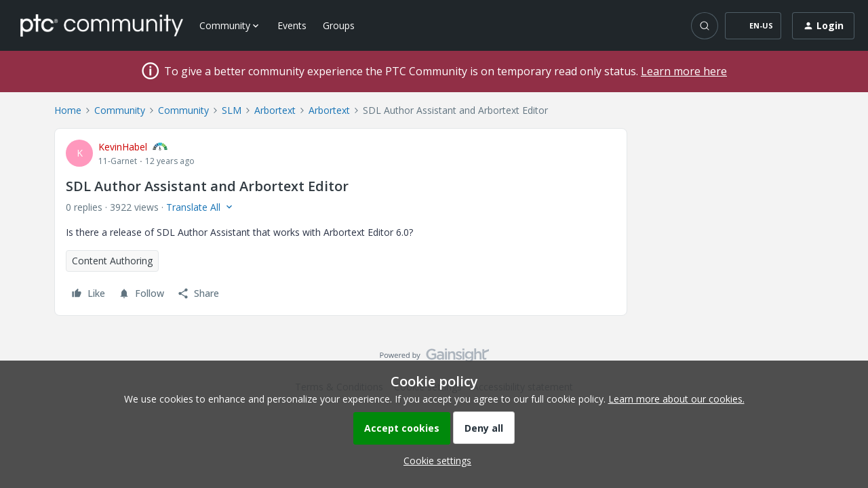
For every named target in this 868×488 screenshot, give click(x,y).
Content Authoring (112, 261)
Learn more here (684, 71)
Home (68, 110)
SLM (232, 110)
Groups (339, 25)
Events (292, 25)
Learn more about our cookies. (676, 399)
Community (120, 110)
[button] (753, 26)
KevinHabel (123, 147)
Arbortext (275, 110)
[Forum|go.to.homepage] (102, 25)
